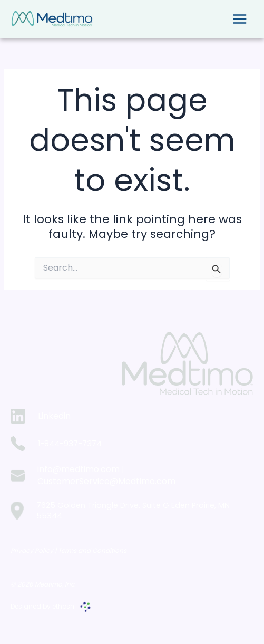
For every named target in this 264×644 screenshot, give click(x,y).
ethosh (63, 606)
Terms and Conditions (92, 550)
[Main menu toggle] (240, 19)
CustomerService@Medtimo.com (106, 481)
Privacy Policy (33, 550)
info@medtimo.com (79, 469)
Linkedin (54, 416)
